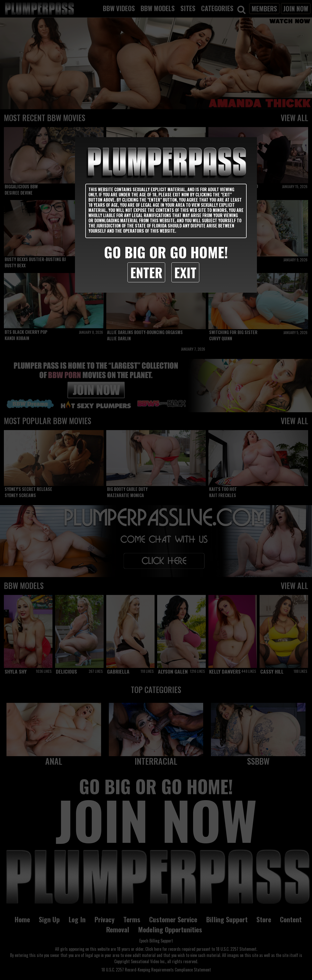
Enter (146, 272)
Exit (185, 272)
